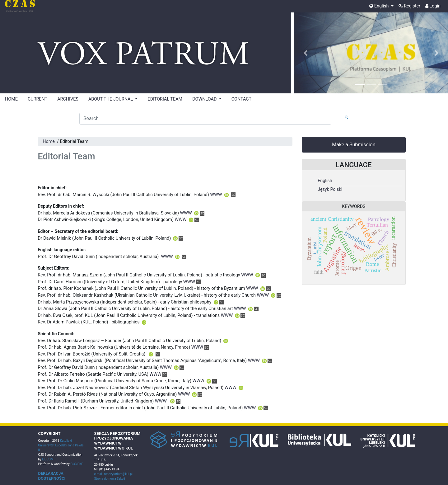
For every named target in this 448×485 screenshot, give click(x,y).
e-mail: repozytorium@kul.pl (113, 474)
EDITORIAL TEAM (165, 99)
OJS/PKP (77, 464)
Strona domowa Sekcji (110, 479)
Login (433, 6)
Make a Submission (354, 145)
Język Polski (330, 189)
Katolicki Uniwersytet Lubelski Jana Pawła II (61, 445)
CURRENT (37, 99)
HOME (11, 99)
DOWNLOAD (205, 99)
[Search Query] (205, 119)
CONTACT (241, 99)
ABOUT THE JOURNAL (111, 99)
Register (409, 6)
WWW (216, 195)
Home (49, 141)
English (380, 6)
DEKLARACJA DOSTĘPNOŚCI (52, 476)
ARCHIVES (68, 99)
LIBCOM (48, 459)
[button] (306, 53)
